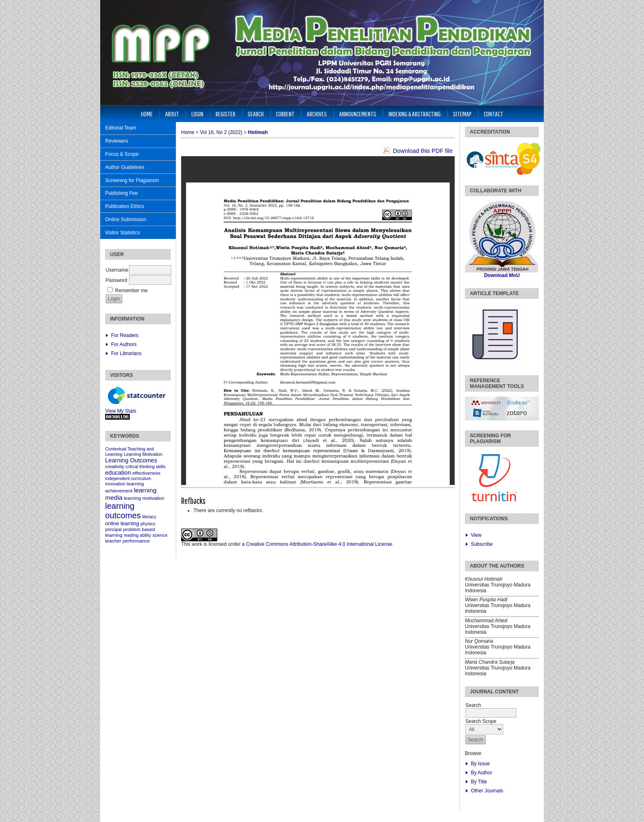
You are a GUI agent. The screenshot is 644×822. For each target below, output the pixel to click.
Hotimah (258, 132)
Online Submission (126, 219)
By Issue (480, 764)
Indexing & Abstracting (415, 114)
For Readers (125, 335)
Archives (317, 114)
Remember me (131, 291)
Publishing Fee (121, 193)
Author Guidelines (125, 167)
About (172, 114)
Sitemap (462, 114)
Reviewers (117, 141)
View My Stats (121, 411)
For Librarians (126, 353)
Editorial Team (121, 128)
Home (147, 114)
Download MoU (502, 275)
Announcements (358, 114)
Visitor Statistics (122, 233)
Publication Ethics (125, 206)
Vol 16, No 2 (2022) (221, 132)
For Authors (124, 344)
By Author (481, 773)
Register (225, 114)
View (476, 535)
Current (285, 114)
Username (117, 270)
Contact (493, 114)
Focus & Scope (122, 154)
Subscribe (482, 544)
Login (197, 114)
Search (256, 114)
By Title (479, 782)
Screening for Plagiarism (132, 180)
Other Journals (487, 791)
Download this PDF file (423, 151)
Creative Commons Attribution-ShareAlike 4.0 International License (319, 544)
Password (116, 280)
